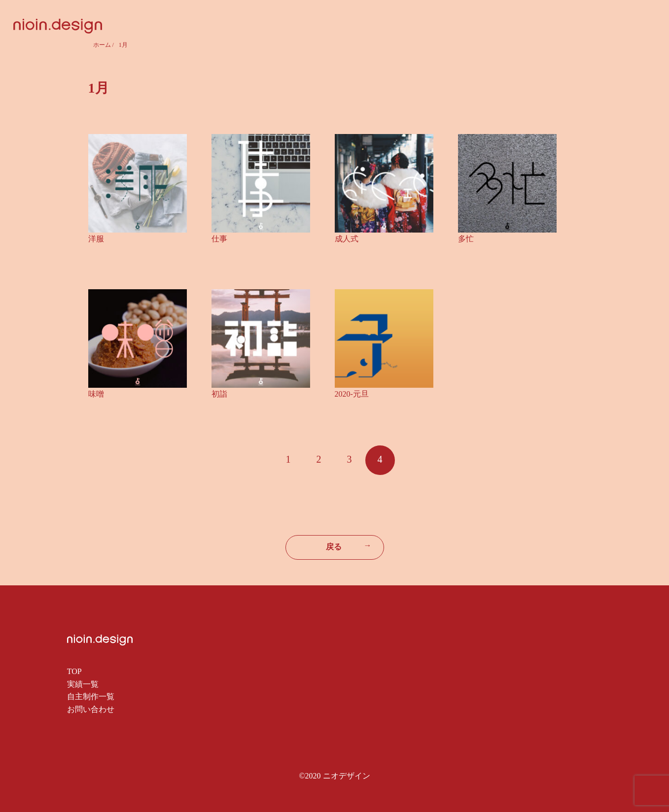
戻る (349, 546)
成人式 (347, 239)
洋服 (96, 239)
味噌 (96, 394)
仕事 (219, 239)
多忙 (466, 239)
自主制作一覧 (91, 696)
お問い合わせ (91, 709)
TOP (74, 671)
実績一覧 (83, 684)
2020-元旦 (352, 394)
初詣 (219, 394)
